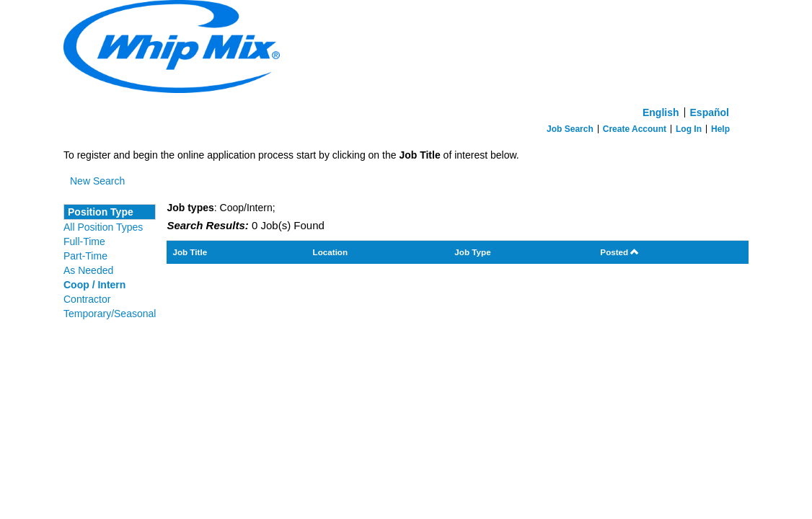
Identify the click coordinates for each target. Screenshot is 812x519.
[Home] (406, 50)
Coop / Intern (94, 285)
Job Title (190, 252)
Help (720, 129)
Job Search (570, 129)
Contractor (87, 299)
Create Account (635, 129)
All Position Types (103, 227)
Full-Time (84, 241)
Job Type (472, 252)
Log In (689, 129)
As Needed (88, 270)
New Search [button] (97, 181)
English (661, 112)
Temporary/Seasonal (110, 314)
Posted (619, 252)
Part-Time (85, 256)
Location (331, 252)
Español (710, 112)
